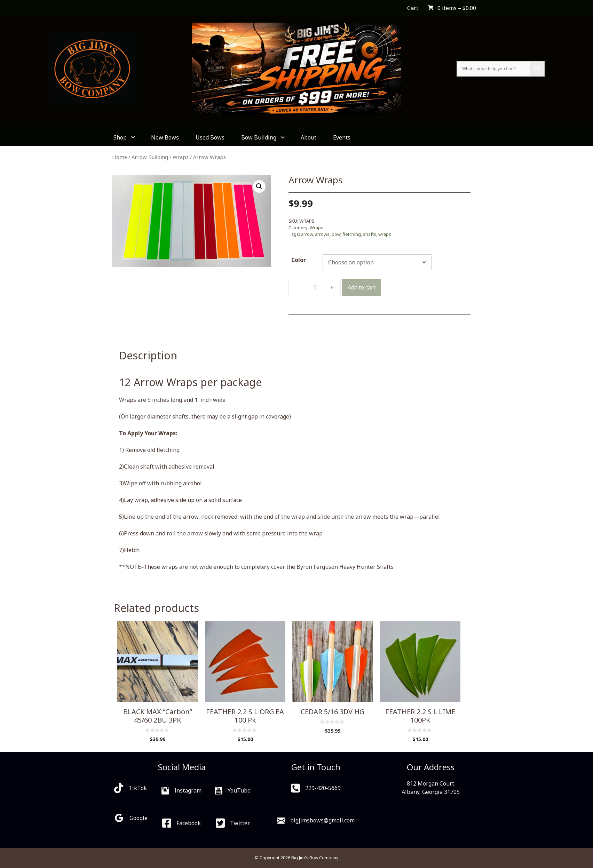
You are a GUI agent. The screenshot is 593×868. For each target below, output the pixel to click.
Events (342, 137)
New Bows (165, 137)
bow (336, 234)
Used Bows (210, 137)
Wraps (181, 157)
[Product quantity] (315, 287)
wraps (385, 234)
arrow (307, 234)
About (309, 137)
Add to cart (362, 287)
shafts (370, 234)
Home (120, 157)
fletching (352, 234)
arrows (322, 234)
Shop (124, 137)
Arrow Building (150, 157)
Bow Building (263, 137)
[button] (259, 186)
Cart (413, 8)
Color (299, 260)
